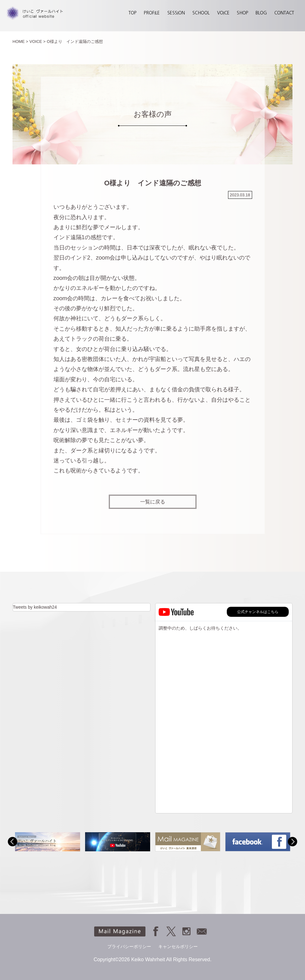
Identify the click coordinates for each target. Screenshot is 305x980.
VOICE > (38, 41)
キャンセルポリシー (178, 946)
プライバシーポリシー (129, 946)
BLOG (261, 13)
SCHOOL (201, 13)
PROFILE (152, 13)
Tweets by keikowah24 (35, 607)
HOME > (20, 41)
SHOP (242, 13)
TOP (132, 13)
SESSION (176, 13)
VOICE (223, 13)
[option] (48, 842)
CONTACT (284, 13)
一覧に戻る (153, 502)
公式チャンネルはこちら (258, 612)
